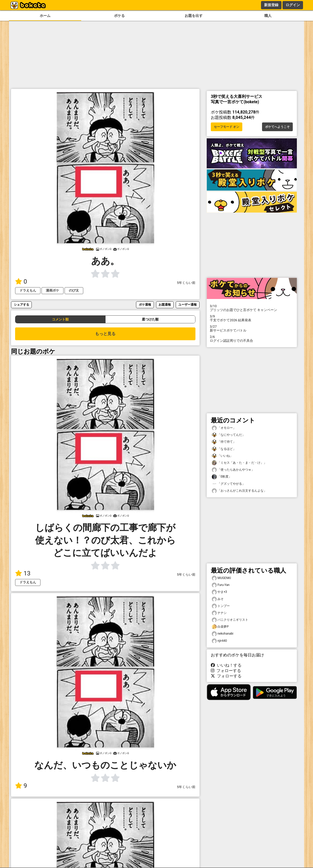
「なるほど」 (224, 449)
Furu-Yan (221, 585)
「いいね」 (222, 456)
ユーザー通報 (187, 304)
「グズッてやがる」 (228, 484)
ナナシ (219, 613)
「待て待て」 (224, 442)
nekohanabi (223, 634)
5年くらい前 (186, 283)
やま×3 (219, 592)
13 (23, 573)
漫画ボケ (53, 290)
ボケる (119, 16)
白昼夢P (220, 627)
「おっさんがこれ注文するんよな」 (239, 491)
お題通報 (165, 304)
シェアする (22, 304)
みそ (218, 599)
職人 (268, 16)
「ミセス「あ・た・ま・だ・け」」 (239, 463)
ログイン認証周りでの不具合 (252, 339)
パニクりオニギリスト (230, 620)
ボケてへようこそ (277, 127)
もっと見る (105, 334)
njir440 (219, 641)
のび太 (74, 290)
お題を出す (194, 16)
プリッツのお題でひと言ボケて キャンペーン (252, 308)
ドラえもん (28, 290)
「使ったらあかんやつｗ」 (233, 470)
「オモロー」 (224, 428)
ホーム (45, 16)
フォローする (226, 671)
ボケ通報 (145, 304)
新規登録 (271, 5)
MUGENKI (221, 578)
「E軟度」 (222, 477)
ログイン (293, 5)
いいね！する (226, 665)
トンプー (221, 606)
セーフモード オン (227, 127)
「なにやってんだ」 (228, 435)
